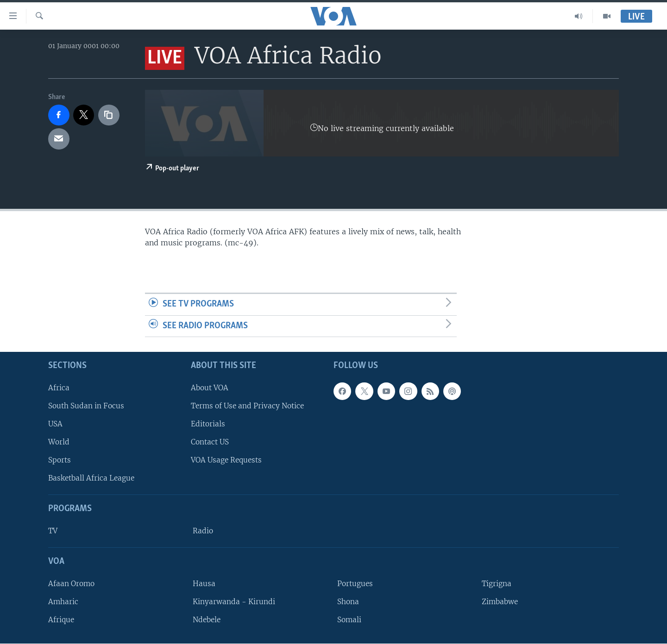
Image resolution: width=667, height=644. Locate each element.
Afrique (61, 620)
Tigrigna (497, 584)
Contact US (210, 442)
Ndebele (207, 620)
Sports (60, 460)
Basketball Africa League (91, 478)
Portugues (355, 584)
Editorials (208, 424)
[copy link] (109, 115)
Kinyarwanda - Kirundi (234, 602)
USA (55, 424)
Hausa (204, 584)
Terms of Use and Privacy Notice (247, 406)
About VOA (210, 388)
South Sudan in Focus (86, 406)
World (59, 442)
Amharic (63, 602)
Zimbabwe (500, 602)
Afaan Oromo (71, 584)
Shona (348, 602)
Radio (203, 531)
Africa (59, 388)
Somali (349, 620)
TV (53, 531)
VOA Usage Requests (226, 460)
